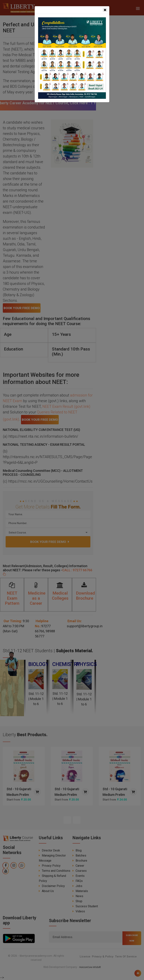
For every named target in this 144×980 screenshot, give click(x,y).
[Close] (105, 10)
